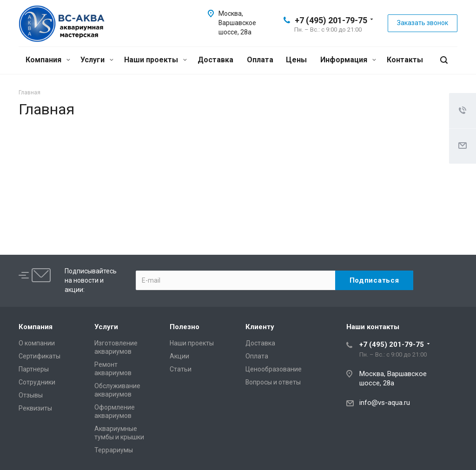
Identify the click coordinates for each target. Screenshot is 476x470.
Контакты (405, 60)
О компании (37, 343)
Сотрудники (37, 382)
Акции (179, 356)
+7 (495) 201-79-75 (331, 20)
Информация (348, 60)
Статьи (181, 369)
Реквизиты (35, 408)
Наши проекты (155, 60)
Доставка (215, 60)
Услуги (97, 60)
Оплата (260, 60)
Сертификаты (40, 356)
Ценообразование (274, 369)
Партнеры (34, 369)
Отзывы (31, 395)
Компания (48, 60)
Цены (296, 60)
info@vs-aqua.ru (385, 403)
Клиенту (260, 327)
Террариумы (114, 450)
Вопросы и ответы (273, 382)
